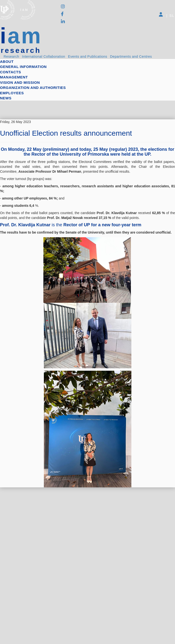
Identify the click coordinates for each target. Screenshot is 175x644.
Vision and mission (20, 82)
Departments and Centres (131, 57)
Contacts (10, 72)
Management (14, 77)
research (21, 50)
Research (11, 57)
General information (23, 67)
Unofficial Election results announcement (66, 133)
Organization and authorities (33, 88)
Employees (12, 93)
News (6, 98)
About (7, 62)
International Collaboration (44, 57)
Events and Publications (88, 57)
